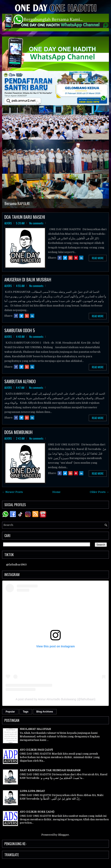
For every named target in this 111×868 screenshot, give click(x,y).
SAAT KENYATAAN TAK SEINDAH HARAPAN (50, 770)
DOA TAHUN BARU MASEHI (25, 217)
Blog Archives (45, 712)
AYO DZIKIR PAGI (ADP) (36, 750)
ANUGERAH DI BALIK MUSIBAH (28, 280)
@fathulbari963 (16, 565)
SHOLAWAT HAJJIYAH (35, 729)
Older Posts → (99, 492)
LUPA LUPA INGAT (32, 791)
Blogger (64, 835)
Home (56, 492)
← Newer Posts (12, 492)
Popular (10, 712)
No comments (36, 223)
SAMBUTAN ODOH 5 (20, 330)
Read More (98, 258)
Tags (26, 712)
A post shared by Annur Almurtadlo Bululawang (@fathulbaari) (55, 699)
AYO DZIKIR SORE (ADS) (37, 812)
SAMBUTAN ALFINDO (20, 381)
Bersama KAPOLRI (17, 203)
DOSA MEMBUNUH (18, 432)
